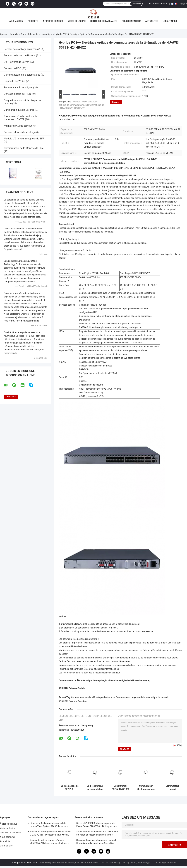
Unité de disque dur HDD (17, 94)
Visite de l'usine (77, 21)
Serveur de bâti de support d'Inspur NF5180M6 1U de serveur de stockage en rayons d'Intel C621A (50, 842)
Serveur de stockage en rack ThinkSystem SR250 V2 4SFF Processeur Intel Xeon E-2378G (50, 834)
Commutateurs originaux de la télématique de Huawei (142, 697)
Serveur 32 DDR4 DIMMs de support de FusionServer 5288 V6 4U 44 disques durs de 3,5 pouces (97, 825)
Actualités (152, 21)
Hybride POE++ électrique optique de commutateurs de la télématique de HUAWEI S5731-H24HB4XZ (81, 105)
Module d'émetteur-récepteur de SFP (24, 139)
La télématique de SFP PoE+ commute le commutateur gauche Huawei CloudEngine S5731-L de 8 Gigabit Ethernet (70, 788)
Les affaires (170, 21)
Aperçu (3, 34)
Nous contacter (131, 21)
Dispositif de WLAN (15, 81)
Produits (33, 21)
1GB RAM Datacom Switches (73, 701)
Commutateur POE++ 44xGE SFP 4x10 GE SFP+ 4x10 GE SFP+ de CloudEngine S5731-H (121, 788)
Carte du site (6, 846)
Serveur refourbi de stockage (20, 132)
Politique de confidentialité (24, 863)
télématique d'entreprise (92, 680)
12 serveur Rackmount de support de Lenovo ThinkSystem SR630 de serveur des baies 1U (49, 825)
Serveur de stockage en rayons (21, 49)
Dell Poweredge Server (16, 62)
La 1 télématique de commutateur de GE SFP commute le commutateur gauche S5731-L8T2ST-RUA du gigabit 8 (95, 788)
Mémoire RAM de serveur (18, 126)
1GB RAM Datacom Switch (72, 688)
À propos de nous (53, 21)
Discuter (116, 102)
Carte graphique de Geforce (19, 110)
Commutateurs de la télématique (36, 34)
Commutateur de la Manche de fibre (24, 148)
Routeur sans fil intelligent (18, 88)
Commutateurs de (68, 680)
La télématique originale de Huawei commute (127, 680)
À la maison (16, 21)
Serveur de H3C (12, 68)
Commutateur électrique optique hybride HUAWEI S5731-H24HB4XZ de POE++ (146, 788)
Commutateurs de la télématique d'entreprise (93, 697)
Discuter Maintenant (158, 4)
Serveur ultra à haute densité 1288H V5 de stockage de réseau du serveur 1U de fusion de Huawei (97, 834)
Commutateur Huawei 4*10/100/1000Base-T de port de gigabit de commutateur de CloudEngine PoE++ (172, 788)
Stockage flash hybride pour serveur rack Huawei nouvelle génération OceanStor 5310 (96, 842)
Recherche (136, 4)
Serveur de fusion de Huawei (20, 56)
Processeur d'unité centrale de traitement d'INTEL (21, 118)
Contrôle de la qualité (104, 21)
